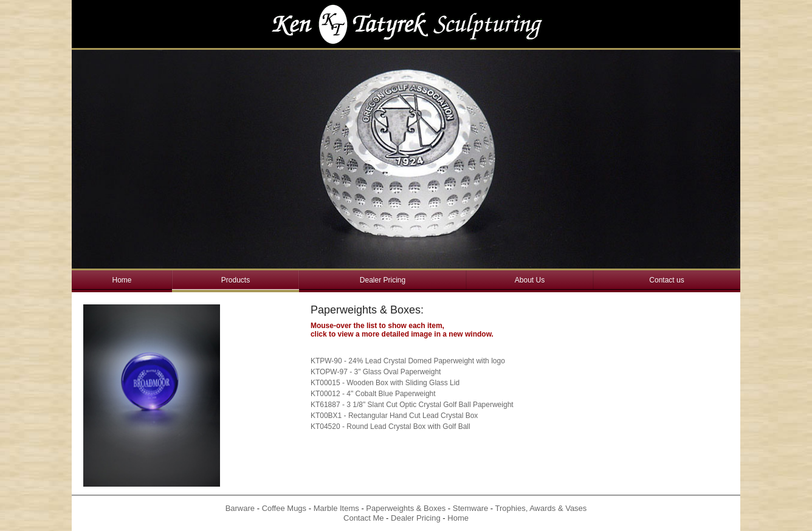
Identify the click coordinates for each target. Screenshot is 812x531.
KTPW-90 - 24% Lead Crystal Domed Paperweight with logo (408, 361)
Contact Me (363, 518)
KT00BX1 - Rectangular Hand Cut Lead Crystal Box (394, 416)
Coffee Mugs (284, 508)
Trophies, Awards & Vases (541, 508)
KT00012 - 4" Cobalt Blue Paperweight (373, 394)
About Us (530, 280)
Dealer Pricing (383, 280)
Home (122, 280)
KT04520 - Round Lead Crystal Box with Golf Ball (391, 427)
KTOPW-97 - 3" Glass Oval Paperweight (376, 372)
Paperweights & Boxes (406, 508)
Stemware (471, 508)
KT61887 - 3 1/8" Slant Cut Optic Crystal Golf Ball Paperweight (412, 405)
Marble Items (336, 508)
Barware (240, 508)
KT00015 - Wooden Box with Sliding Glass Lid (385, 383)
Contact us (666, 280)
